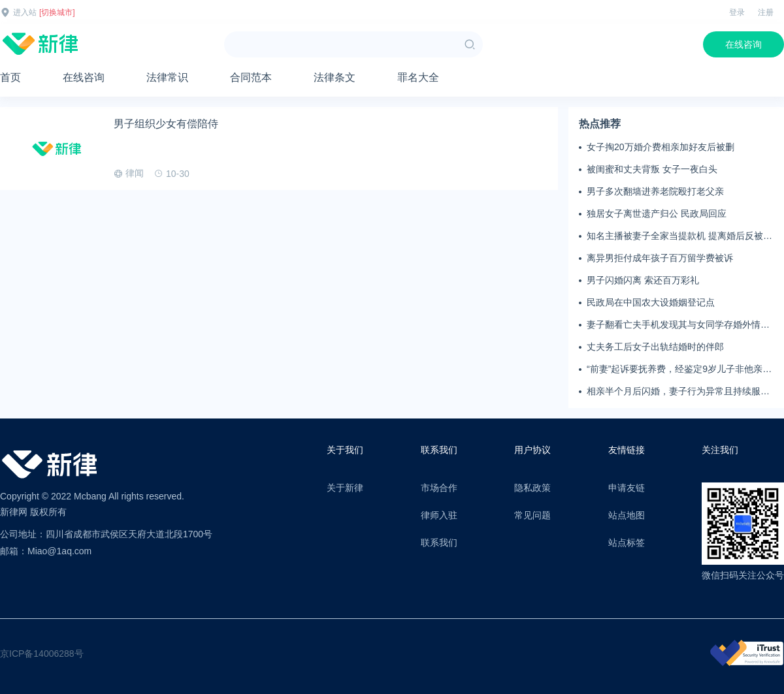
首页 (10, 77)
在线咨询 (743, 44)
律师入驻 (439, 515)
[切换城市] (57, 12)
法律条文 (335, 77)
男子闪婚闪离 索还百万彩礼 (643, 280)
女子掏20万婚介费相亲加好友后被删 (661, 147)
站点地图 (627, 515)
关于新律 (345, 488)
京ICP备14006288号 (42, 654)
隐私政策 (532, 488)
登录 (737, 12)
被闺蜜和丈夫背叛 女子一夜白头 (652, 169)
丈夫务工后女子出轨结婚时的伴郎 (655, 347)
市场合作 (439, 488)
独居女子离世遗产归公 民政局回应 (657, 213)
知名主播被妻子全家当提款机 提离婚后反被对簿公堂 (679, 236)
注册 (766, 12)
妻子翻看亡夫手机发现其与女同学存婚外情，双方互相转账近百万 (678, 325)
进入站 (25, 12)
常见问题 (532, 515)
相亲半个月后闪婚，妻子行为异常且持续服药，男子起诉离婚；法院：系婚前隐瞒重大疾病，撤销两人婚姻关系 (678, 392)
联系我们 (439, 543)
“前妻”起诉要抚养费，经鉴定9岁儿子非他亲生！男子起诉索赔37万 (675, 370)
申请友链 (627, 488)
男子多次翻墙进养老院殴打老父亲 (655, 191)
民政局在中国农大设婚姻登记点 (651, 302)
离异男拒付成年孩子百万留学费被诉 (660, 258)
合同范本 (251, 77)
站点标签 (627, 543)
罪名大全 (418, 77)
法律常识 (167, 77)
